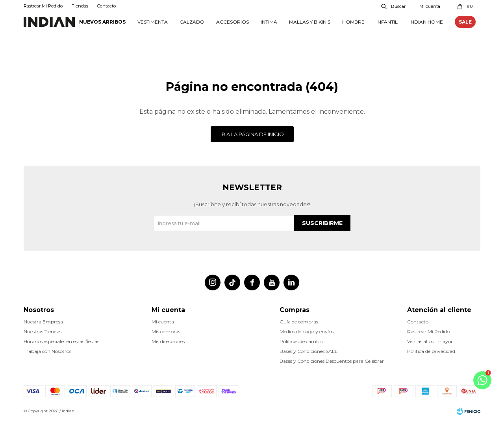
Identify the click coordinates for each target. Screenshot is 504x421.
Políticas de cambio (301, 341)
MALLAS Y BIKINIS (310, 22)
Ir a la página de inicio (252, 134)
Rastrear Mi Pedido (43, 6)
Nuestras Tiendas (43, 331)
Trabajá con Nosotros (47, 351)
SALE (465, 22)
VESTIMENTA (153, 22)
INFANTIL (387, 22)
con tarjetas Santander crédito (252, 36)
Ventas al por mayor (430, 341)
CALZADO (192, 22)
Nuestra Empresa (43, 322)
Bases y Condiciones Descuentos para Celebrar (332, 361)
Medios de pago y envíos (307, 331)
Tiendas (80, 6)
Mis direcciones (168, 341)
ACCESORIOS (233, 22)
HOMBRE (353, 22)
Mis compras (166, 331)
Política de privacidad (431, 351)
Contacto (107, 6)
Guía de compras (299, 322)
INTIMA (269, 22)
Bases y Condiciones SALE (309, 351)
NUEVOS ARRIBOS (102, 22)
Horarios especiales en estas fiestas (61, 341)
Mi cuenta (163, 322)
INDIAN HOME (426, 22)
